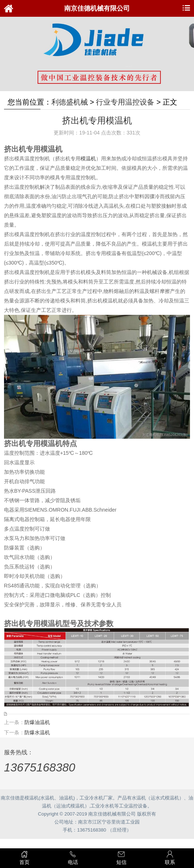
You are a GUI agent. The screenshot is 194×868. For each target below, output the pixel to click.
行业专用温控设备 (125, 102)
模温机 (88, 159)
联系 (170, 858)
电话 (73, 858)
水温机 (47, 798)
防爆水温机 (37, 732)
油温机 (66, 798)
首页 (24, 858)
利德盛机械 (70, 102)
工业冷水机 (91, 798)
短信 (121, 858)
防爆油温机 (37, 722)
